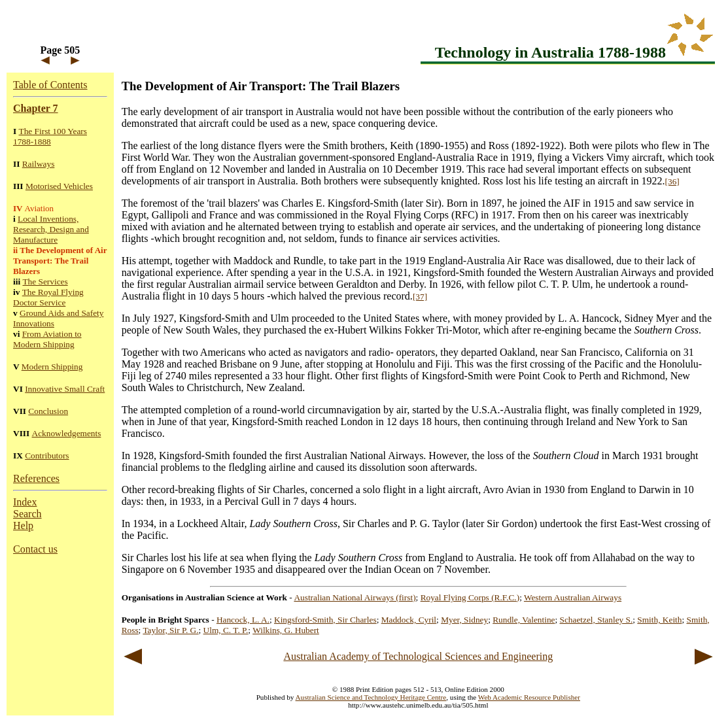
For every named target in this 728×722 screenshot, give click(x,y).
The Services (45, 282)
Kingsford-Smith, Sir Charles (325, 620)
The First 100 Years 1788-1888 (50, 136)
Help (23, 525)
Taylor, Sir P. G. (170, 630)
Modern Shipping (52, 367)
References (36, 478)
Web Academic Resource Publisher (529, 697)
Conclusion (48, 411)
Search (27, 514)
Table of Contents (50, 85)
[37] (420, 297)
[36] (672, 181)
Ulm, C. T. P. (226, 630)
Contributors (47, 456)
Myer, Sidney (464, 620)
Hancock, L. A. (243, 620)
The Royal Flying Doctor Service (48, 297)
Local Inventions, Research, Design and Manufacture (51, 229)
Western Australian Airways (573, 597)
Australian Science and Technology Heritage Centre (371, 697)
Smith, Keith (659, 620)
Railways (39, 164)
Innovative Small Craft (65, 389)
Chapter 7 (36, 108)
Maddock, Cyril (409, 620)
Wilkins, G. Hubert (286, 630)
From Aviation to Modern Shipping (47, 339)
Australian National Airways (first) (355, 597)
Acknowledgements (67, 433)
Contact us (35, 549)
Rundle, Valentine (524, 620)
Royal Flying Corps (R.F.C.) (470, 597)
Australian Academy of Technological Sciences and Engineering (418, 656)
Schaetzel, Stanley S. (597, 620)
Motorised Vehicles (59, 186)
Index (25, 502)
